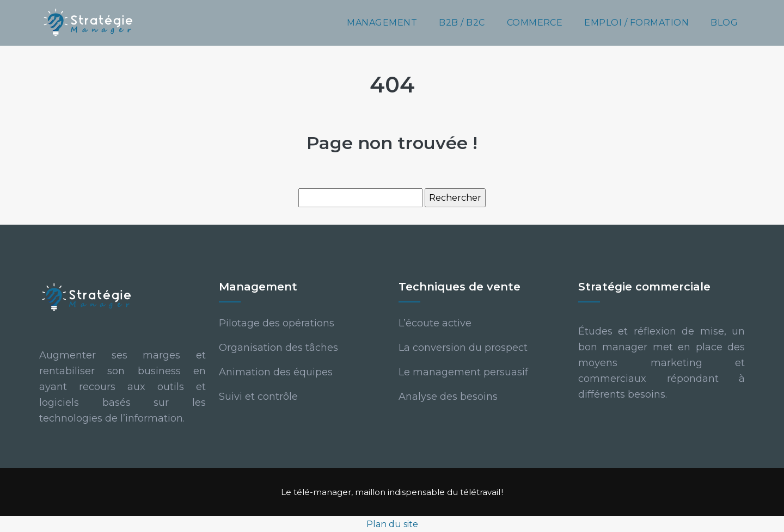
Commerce (535, 23)
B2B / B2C (462, 23)
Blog (724, 23)
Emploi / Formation (636, 23)
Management (382, 23)
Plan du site (392, 524)
